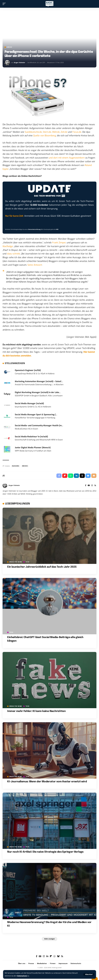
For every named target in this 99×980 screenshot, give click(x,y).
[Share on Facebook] (59, 476)
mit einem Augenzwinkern (71, 158)
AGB (57, 229)
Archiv (9, 47)
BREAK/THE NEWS (16, 562)
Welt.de (56, 132)
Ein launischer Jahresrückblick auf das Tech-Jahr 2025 (42, 567)
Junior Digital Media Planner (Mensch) (33, 448)
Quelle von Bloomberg (45, 136)
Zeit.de (64, 132)
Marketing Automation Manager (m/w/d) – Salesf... (39, 381)
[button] (89, 974)
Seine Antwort (35, 265)
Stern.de (47, 132)
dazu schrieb (13, 254)
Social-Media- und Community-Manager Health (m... (39, 426)
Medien (25, 466)
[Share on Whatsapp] (71, 476)
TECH (27, 562)
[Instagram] (92, 486)
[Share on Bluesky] (88, 476)
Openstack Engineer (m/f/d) (28, 370)
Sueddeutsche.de (33, 132)
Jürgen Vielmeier (19, 63)
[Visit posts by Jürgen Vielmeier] (7, 63)
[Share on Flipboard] (65, 476)
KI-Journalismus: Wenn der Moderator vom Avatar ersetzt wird (47, 782)
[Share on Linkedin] (76, 476)
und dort (53, 158)
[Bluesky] (58, 956)
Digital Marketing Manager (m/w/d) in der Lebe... (38, 392)
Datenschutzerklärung (34, 229)
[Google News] (40, 956)
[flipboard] (51, 956)
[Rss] (95, 486)
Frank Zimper (59, 243)
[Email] (94, 476)
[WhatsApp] (55, 956)
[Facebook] (86, 486)
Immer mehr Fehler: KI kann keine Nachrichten (36, 711)
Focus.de (77, 132)
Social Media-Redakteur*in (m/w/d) (31, 437)
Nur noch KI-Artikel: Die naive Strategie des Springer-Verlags (45, 852)
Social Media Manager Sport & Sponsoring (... (36, 415)
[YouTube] (89, 486)
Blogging (16, 466)
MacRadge (8, 246)
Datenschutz (22, 976)
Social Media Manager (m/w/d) (29, 403)
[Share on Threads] (82, 476)
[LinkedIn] (47, 956)
